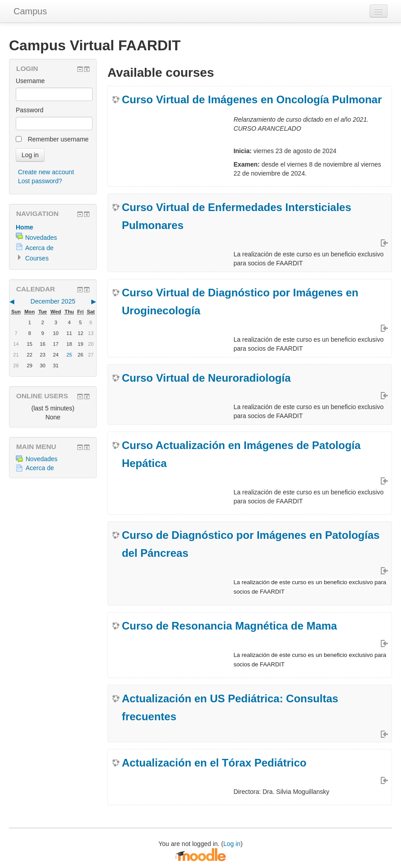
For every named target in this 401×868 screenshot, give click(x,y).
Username (30, 81)
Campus (30, 11)
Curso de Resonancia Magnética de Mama (229, 626)
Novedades (41, 238)
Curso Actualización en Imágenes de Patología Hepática (241, 454)
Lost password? (40, 181)
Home (25, 227)
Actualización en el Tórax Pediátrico (214, 763)
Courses (37, 258)
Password (29, 110)
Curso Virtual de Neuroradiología (206, 378)
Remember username (58, 139)
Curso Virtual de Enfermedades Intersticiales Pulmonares (236, 216)
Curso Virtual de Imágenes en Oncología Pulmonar (252, 99)
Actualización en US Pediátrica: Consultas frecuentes (230, 707)
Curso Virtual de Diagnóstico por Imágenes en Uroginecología (240, 302)
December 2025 (53, 301)
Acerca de (39, 248)
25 (69, 355)
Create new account (46, 172)
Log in (232, 844)
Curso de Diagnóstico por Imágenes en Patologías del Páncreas (251, 544)
